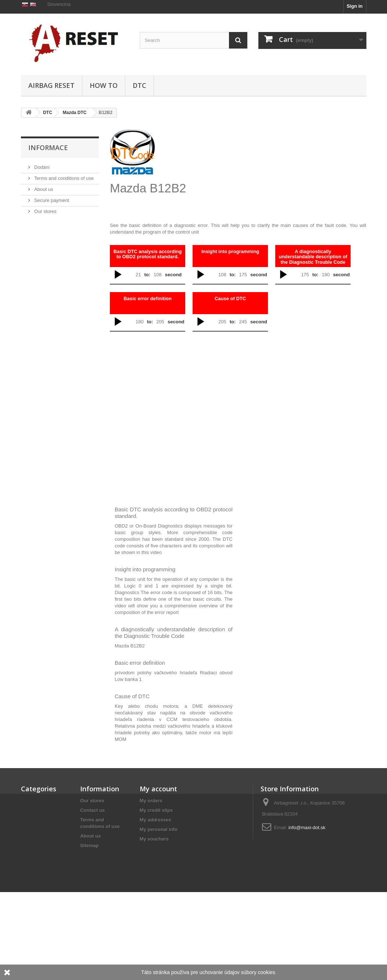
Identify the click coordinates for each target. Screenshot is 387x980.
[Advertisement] (260, 167)
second (173, 275)
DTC (139, 85)
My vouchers (154, 839)
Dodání (42, 202)
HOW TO (104, 85)
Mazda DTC (75, 113)
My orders (151, 801)
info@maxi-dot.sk (307, 828)
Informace (48, 182)
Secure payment (51, 235)
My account (158, 789)
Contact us (92, 810)
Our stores (45, 246)
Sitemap (89, 846)
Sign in (354, 6)
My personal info (159, 829)
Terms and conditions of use (63, 213)
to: (147, 275)
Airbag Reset (51, 85)
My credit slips (156, 810)
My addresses (155, 820)
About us (43, 224)
